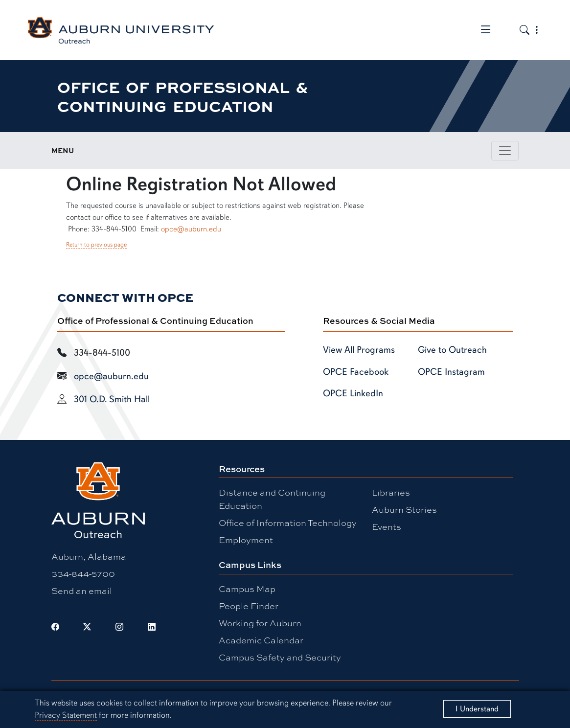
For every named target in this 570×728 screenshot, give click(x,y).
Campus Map (247, 589)
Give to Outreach (452, 350)
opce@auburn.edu (191, 229)
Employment (246, 540)
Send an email (82, 591)
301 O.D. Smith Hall (112, 399)
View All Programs (359, 350)
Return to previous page (96, 245)
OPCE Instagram (451, 372)
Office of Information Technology (288, 523)
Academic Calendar (261, 640)
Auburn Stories (404, 509)
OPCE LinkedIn (353, 393)
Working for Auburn (260, 623)
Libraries (391, 492)
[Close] (477, 709)
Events (387, 526)
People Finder (249, 606)
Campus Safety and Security (280, 657)
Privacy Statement (66, 715)
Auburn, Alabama (89, 556)
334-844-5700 (83, 573)
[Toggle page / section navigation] (505, 151)
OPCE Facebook (356, 372)
